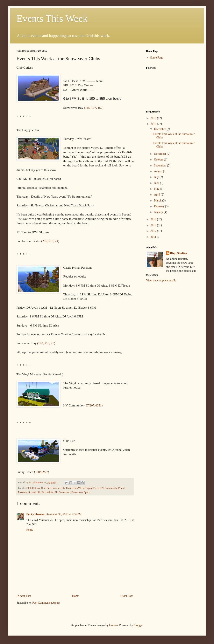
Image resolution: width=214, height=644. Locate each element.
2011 (154, 237)
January (159, 212)
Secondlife (48, 492)
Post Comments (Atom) (46, 603)
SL (56, 492)
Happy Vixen (92, 488)
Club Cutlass (33, 488)
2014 (154, 219)
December (160, 129)
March (158, 201)
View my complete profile (161, 280)
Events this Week (75, 488)
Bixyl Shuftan (179, 253)
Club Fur (46, 488)
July (157, 177)
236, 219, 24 (50, 241)
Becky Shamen (35, 514)
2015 (154, 124)
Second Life (35, 492)
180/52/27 (42, 472)
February (159, 206)
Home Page (156, 58)
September (160, 166)
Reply (30, 530)
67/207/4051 (94, 405)
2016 (154, 118)
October (159, 160)
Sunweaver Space (81, 492)
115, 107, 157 (94, 108)
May (157, 189)
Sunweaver (65, 492)
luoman (113, 625)
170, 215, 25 (46, 343)
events (62, 488)
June (157, 183)
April (157, 195)
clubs (54, 488)
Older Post (127, 596)
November (160, 154)
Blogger (138, 625)
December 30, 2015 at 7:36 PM (64, 514)
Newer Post (24, 596)
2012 (154, 231)
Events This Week (52, 18)
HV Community (109, 488)
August (158, 171)
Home (76, 596)
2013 (154, 225)
